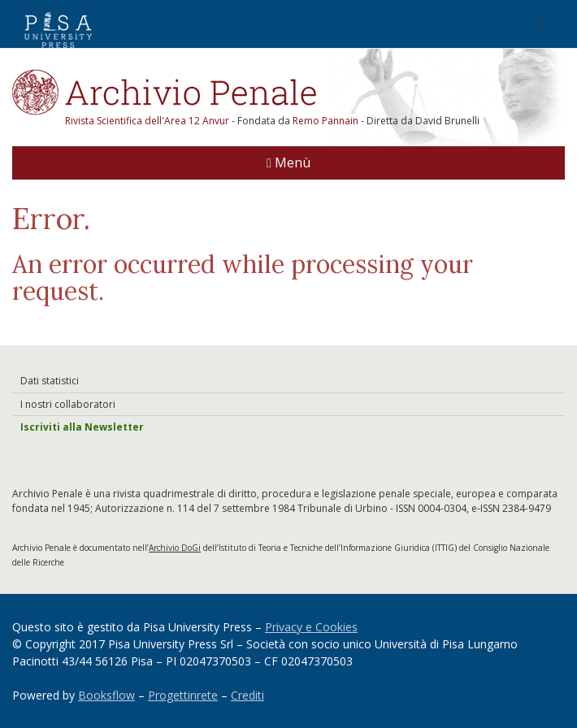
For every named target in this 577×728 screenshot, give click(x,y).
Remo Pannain (325, 121)
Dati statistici (50, 381)
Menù (288, 162)
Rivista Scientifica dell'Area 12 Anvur (148, 121)
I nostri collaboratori (68, 404)
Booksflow (106, 695)
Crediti (247, 695)
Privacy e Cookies (311, 627)
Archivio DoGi (175, 548)
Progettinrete (183, 695)
